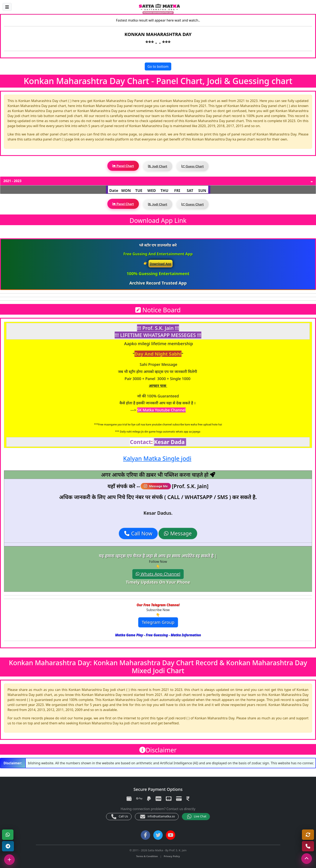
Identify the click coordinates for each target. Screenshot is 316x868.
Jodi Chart (158, 166)
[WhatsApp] (8, 835)
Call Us (120, 817)
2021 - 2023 (12, 181)
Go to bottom (158, 66)
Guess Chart (193, 166)
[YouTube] (171, 835)
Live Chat (197, 817)
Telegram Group (158, 622)
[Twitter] (158, 835)
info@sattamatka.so (158, 817)
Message (178, 534)
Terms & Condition (147, 856)
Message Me (156, 486)
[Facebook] (145, 835)
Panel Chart (123, 166)
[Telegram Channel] (8, 846)
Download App (161, 264)
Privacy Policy (172, 856)
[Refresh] (308, 835)
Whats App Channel (158, 574)
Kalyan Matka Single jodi (157, 458)
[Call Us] (308, 846)
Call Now (138, 534)
